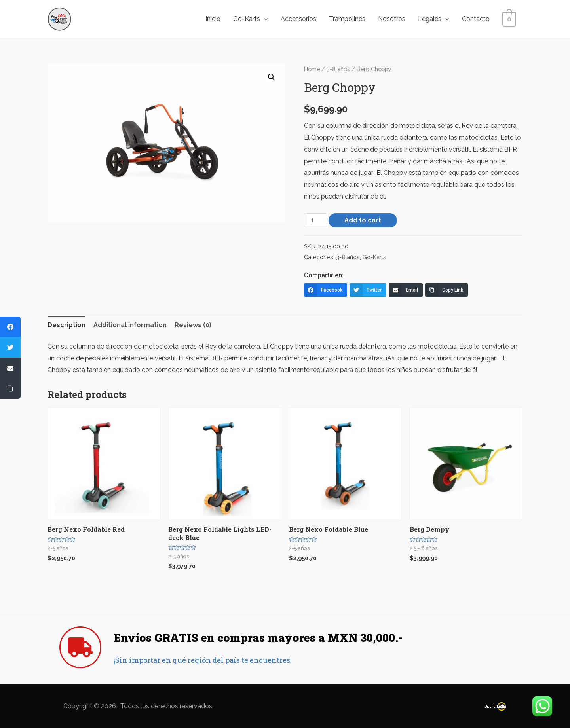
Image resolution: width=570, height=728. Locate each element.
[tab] (66, 325)
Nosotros (394, 19)
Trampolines (350, 19)
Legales (432, 19)
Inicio (215, 19)
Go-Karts (249, 19)
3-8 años (338, 69)
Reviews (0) (193, 325)
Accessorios (301, 19)
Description (66, 325)
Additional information (130, 325)
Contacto (478, 19)
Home (312, 69)
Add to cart (363, 220)
